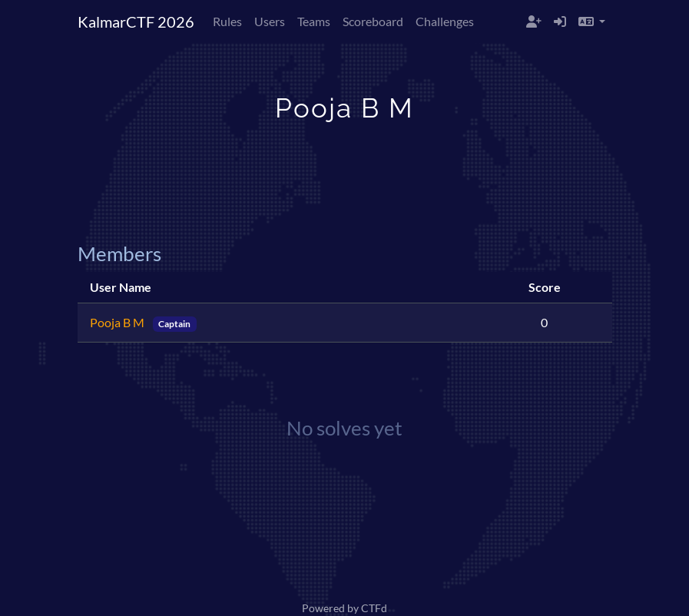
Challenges (445, 21)
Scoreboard (373, 21)
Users (270, 21)
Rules (227, 21)
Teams (314, 21)
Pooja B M (118, 322)
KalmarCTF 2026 (136, 22)
